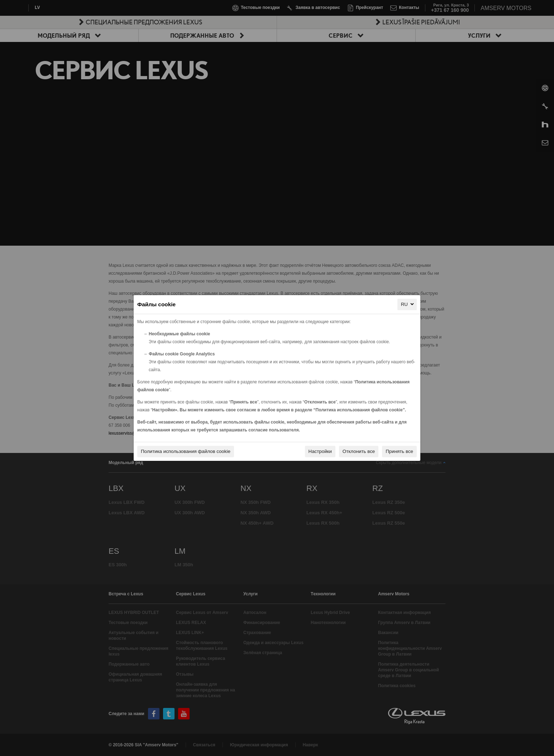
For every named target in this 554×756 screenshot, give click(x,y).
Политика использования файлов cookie (186, 451)
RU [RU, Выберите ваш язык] (408, 304)
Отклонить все (359, 451)
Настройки (320, 451)
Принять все (399, 451)
